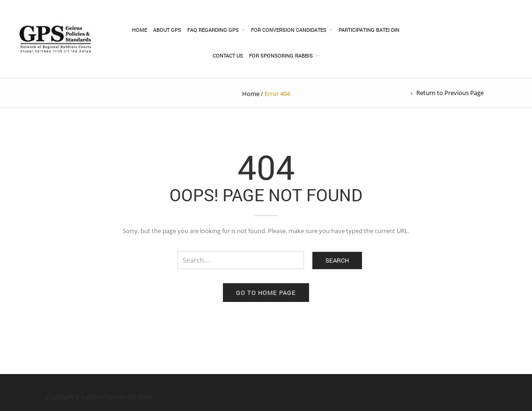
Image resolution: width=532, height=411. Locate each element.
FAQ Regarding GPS (213, 30)
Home (140, 30)
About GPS (167, 30)
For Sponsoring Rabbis (281, 55)
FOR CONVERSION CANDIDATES (289, 30)
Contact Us (228, 55)
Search (337, 260)
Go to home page (266, 293)
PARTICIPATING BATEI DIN (369, 30)
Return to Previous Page (450, 93)
